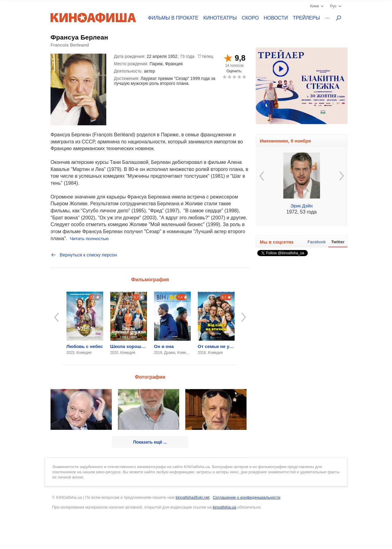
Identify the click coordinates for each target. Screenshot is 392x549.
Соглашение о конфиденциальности (247, 497)
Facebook (317, 242)
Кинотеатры (220, 18)
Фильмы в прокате (173, 18)
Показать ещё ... (150, 442)
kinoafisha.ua (225, 507)
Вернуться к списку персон (84, 255)
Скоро (250, 18)
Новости (276, 18)
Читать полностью (89, 239)
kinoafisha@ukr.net (192, 497)
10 (244, 77)
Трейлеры (306, 18)
